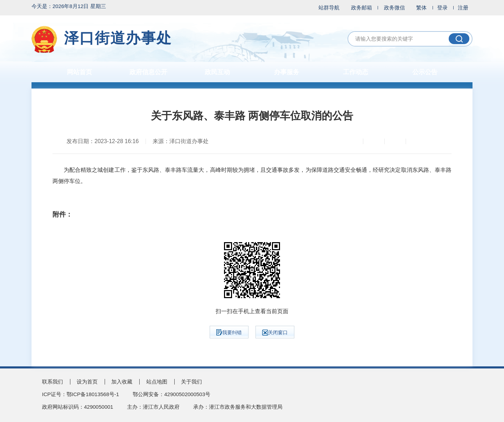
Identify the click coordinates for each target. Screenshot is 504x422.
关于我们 (191, 382)
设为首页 (87, 382)
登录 (442, 8)
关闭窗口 (275, 333)
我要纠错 (229, 332)
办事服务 (287, 72)
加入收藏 (122, 382)
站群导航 (329, 8)
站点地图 (157, 382)
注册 (463, 8)
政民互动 (217, 72)
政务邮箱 (362, 8)
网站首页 (79, 72)
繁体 (421, 8)
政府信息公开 (148, 72)
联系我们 (52, 382)
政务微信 (394, 8)
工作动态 (356, 72)
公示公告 (425, 72)
